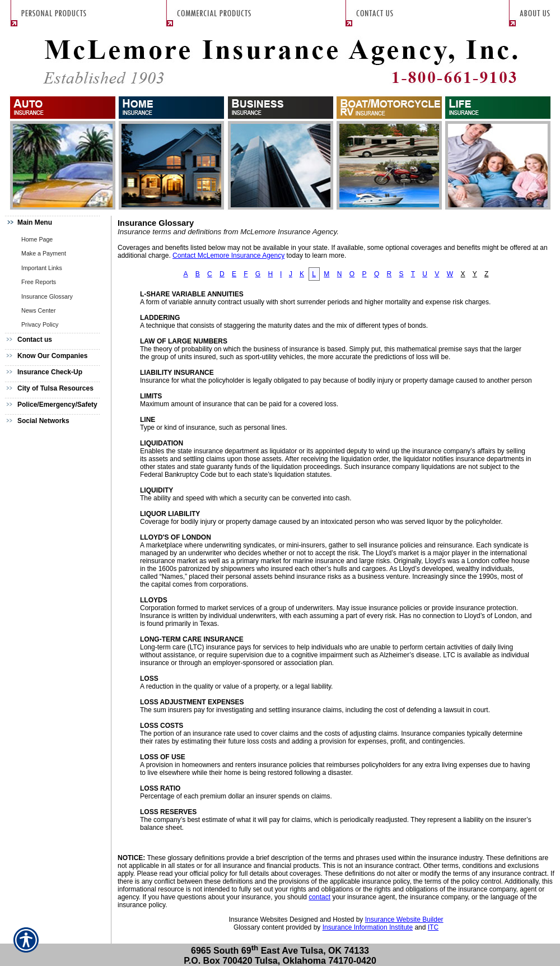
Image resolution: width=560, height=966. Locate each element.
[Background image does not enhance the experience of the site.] (56, 224)
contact (319, 897)
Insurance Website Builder (404, 919)
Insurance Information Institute (368, 927)
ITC (433, 927)
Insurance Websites (258, 919)
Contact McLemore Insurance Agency (228, 256)
